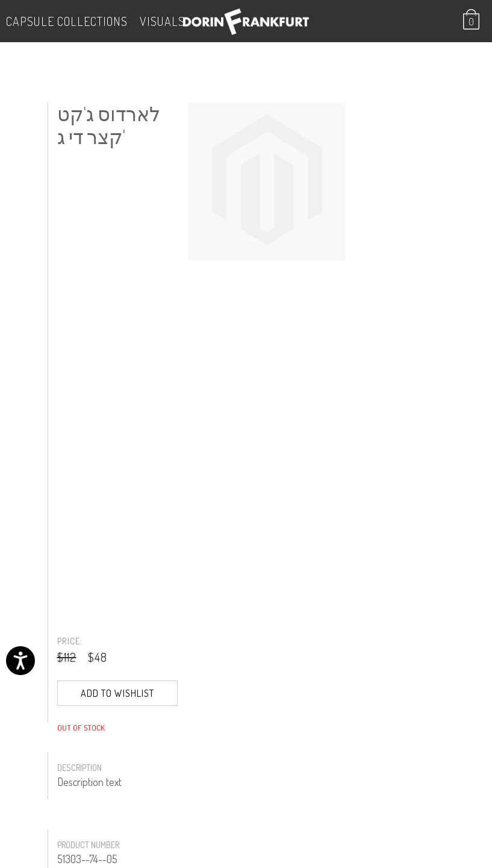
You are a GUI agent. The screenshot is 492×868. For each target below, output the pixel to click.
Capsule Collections (67, 21)
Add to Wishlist (117, 693)
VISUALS (162, 21)
